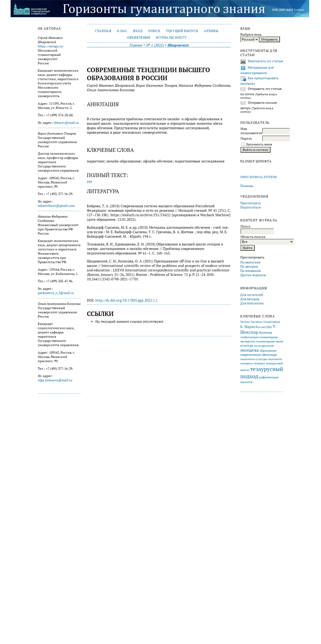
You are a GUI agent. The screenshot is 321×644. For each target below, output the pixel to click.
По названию (251, 271)
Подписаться (250, 207)
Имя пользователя (251, 131)
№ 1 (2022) (155, 45)
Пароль (246, 138)
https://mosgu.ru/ (51, 46)
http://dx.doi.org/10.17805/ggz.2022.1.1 (127, 300)
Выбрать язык (251, 34)
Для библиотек (252, 303)
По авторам (249, 266)
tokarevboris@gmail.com (56, 206)
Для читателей (252, 295)
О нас (122, 31)
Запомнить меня (259, 144)
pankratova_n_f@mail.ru (56, 293)
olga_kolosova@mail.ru (55, 380)
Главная (103, 31)
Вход (138, 31)
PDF (90, 182)
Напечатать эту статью (265, 61)
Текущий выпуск (182, 31)
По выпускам (250, 262)
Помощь (247, 186)
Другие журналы (253, 275)
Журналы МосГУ (171, 37)
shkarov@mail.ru (66, 123)
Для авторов (250, 299)
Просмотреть (251, 203)
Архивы (211, 31)
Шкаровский (178, 45)
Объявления (139, 37)
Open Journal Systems (259, 177)
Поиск (154, 31)
